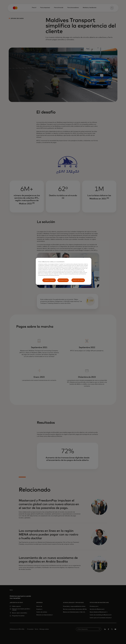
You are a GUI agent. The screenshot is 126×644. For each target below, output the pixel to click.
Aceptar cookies (49, 280)
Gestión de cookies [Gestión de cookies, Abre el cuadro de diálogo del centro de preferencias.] (78, 280)
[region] (64, 271)
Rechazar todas (63, 280)
